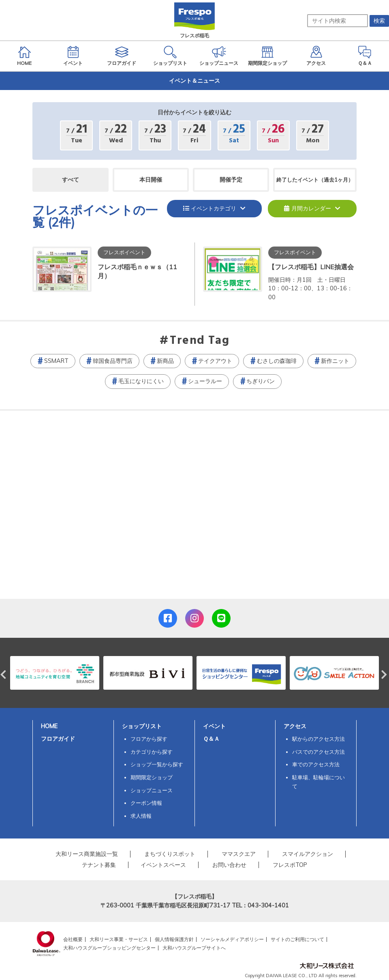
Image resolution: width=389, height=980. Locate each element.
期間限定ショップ (152, 777)
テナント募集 (99, 865)
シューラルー (205, 381)
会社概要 (73, 939)
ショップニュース (152, 790)
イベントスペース (163, 865)
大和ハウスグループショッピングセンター (109, 948)
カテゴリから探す (152, 752)
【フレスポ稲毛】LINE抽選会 (311, 267)
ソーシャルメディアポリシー (232, 939)
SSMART (56, 361)
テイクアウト (215, 361)
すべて (71, 180)
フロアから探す (149, 739)
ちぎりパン (261, 381)
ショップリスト (142, 726)
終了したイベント (315, 180)
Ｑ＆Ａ (211, 739)
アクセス (295, 726)
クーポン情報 (146, 803)
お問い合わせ (229, 865)
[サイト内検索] (338, 21)
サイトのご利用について (297, 939)
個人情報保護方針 (174, 939)
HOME (49, 726)
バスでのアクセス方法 (318, 752)
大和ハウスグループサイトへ (194, 948)
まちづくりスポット (170, 854)
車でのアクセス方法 (316, 764)
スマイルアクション (308, 854)
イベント (214, 726)
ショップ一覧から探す (157, 764)
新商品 (165, 361)
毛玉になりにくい (141, 381)
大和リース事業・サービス (119, 939)
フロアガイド (58, 739)
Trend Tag (200, 341)
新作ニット (335, 361)
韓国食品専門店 (113, 361)
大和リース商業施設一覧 (87, 854)
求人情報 (141, 816)
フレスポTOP (290, 865)
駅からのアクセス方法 (318, 739)
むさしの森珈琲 (277, 361)
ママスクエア (239, 854)
